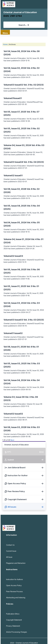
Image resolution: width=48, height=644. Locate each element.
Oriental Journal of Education (20, 12)
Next (12, 440)
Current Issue (11, 551)
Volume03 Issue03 (14, 320)
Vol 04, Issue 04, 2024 (15, 380)
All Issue (9, 557)
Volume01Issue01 (13, 98)
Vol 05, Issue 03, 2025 (15, 363)
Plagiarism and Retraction (16, 563)
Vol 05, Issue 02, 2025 (15, 128)
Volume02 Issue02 (13, 414)
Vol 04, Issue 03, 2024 (15, 303)
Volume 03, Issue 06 (14, 397)
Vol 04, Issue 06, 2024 (15, 51)
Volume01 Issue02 (13, 333)
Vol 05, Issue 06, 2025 (15, 269)
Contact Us (10, 545)
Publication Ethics (13, 614)
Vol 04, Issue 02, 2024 (15, 68)
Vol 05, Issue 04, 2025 (15, 206)
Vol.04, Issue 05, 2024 (15, 222)
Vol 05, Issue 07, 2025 (15, 112)
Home (6, 44)
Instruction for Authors (15, 579)
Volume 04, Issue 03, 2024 (18, 145)
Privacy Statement (13, 626)
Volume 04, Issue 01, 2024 (17, 239)
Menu (5, 33)
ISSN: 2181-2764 (13, 16)
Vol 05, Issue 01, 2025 (15, 286)
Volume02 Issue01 (13, 175)
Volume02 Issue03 (13, 256)
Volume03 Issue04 (14, 162)
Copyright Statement (14, 620)
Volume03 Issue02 (14, 85)
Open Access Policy (14, 585)
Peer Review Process (14, 591)
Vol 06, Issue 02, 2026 (15, 189)
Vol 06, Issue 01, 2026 (15, 347)
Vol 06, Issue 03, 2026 (15, 427)
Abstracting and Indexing (16, 598)
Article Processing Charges (17, 632)
